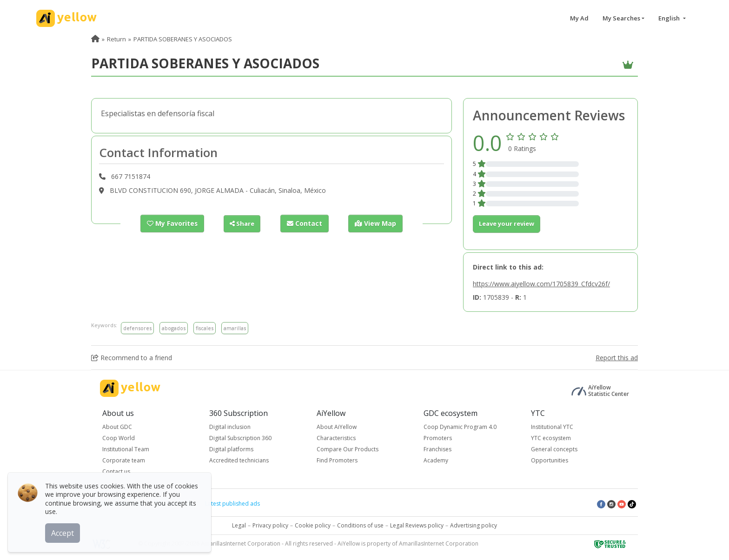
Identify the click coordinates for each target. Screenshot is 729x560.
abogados (174, 328)
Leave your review (507, 224)
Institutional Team (126, 449)
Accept (64, 532)
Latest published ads (232, 504)
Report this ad (617, 358)
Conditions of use (360, 525)
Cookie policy (313, 525)
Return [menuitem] (116, 39)
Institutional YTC (552, 427)
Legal (239, 525)
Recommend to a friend (132, 358)
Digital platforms (231, 449)
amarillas (235, 328)
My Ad (579, 18)
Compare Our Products (348, 449)
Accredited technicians (239, 460)
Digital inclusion (230, 427)
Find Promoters (337, 460)
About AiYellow (337, 427)
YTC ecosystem (551, 438)
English (670, 18)
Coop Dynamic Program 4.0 (460, 427)
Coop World (119, 438)
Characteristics (336, 438)
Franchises (437, 449)
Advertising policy (474, 525)
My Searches (621, 18)
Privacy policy (270, 525)
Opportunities (550, 460)
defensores (137, 328)
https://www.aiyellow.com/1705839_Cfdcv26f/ (541, 284)
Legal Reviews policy (417, 525)
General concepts (554, 449)
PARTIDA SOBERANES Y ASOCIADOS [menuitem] (183, 39)
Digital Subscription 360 (240, 438)
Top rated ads (174, 504)
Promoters (438, 438)
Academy (436, 460)
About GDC (117, 427)
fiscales (205, 328)
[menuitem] (95, 39)
